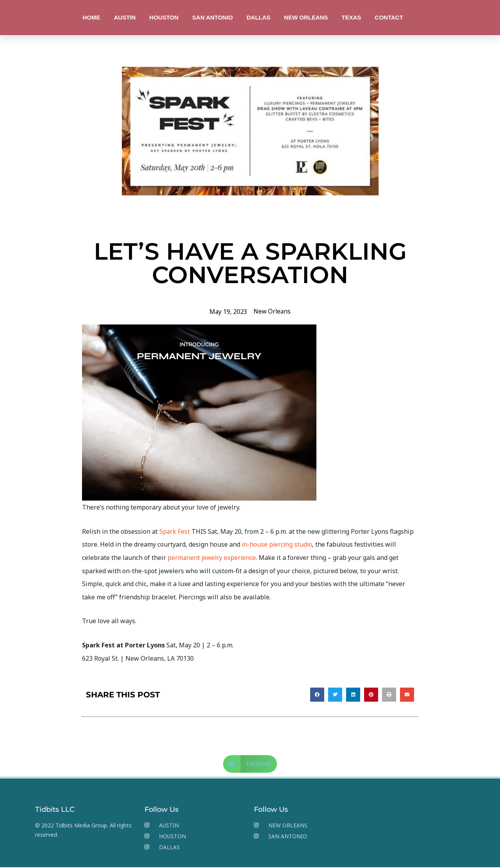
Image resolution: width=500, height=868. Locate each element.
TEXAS (352, 17)
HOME (91, 17)
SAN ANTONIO (212, 17)
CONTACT (389, 17)
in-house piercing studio (278, 544)
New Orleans (272, 311)
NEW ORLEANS (306, 17)
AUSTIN (125, 17)
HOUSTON (164, 17)
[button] (317, 694)
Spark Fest (175, 531)
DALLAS (258, 17)
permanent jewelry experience (213, 557)
